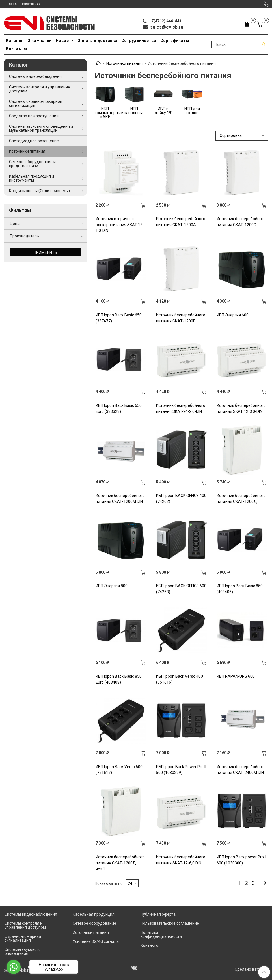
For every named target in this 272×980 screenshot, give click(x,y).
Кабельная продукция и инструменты (32, 178)
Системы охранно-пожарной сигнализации (36, 103)
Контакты (16, 48)
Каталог (15, 41)
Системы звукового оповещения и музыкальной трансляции (41, 128)
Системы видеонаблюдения (35, 76)
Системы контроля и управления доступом (40, 89)
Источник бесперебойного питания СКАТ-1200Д (241, 498)
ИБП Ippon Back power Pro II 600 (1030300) (241, 860)
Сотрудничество (139, 41)
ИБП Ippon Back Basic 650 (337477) (119, 318)
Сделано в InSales (251, 969)
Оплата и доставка (97, 41)
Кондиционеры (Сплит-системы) (39, 191)
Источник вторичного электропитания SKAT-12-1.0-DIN (120, 225)
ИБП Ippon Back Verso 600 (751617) (119, 770)
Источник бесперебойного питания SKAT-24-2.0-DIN (181, 408)
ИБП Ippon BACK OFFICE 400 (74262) (181, 498)
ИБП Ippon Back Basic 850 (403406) (240, 589)
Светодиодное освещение (34, 141)
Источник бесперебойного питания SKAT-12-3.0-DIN (241, 408)
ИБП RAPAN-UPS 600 (236, 676)
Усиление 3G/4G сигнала (96, 941)
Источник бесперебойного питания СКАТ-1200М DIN (120, 498)
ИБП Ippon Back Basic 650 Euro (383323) (119, 408)
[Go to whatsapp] (14, 967)
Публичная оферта (158, 914)
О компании (40, 41)
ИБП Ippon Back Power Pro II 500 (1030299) (181, 770)
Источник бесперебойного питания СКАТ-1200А (181, 222)
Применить (45, 252)
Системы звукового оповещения (23, 951)
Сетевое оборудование (94, 923)
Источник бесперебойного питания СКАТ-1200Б (181, 318)
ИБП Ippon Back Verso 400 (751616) (180, 679)
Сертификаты (175, 41)
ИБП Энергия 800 (112, 586)
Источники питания (124, 63)
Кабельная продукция (94, 914)
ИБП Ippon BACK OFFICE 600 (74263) (181, 589)
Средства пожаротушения (34, 116)
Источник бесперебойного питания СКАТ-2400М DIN (241, 770)
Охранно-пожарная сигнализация (23, 938)
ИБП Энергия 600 (233, 315)
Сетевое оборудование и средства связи (32, 164)
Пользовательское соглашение (170, 923)
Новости (65, 41)
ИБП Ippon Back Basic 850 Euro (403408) (119, 679)
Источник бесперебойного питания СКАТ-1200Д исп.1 (120, 863)
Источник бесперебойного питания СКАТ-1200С (241, 222)
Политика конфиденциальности (161, 934)
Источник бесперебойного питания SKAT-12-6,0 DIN (181, 860)
